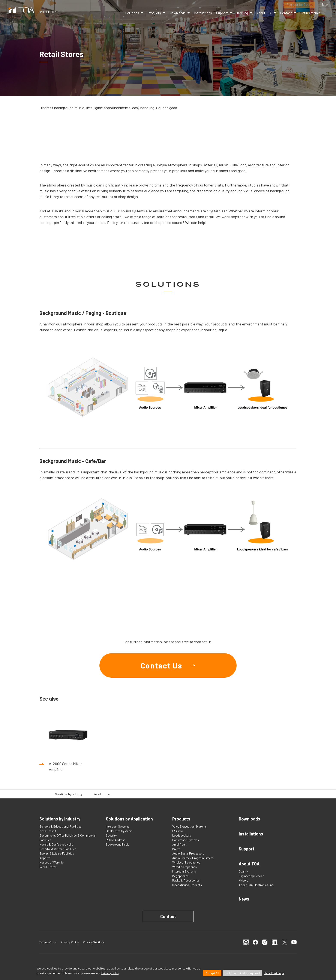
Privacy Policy (110, 973)
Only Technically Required (243, 973)
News (244, 899)
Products (154, 13)
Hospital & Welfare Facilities (58, 849)
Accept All (212, 973)
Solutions (132, 13)
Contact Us (161, 665)
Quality (243, 871)
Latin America (310, 13)
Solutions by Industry (69, 794)
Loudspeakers (182, 835)
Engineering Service (251, 876)
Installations (203, 13)
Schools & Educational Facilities (60, 826)
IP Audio (178, 831)
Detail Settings (274, 973)
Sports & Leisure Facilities (57, 853)
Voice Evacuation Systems (189, 826)
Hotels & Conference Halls (56, 844)
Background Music (118, 844)
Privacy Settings (94, 942)
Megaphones (180, 876)
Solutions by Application (129, 819)
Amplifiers (179, 844)
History (243, 880)
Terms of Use (48, 942)
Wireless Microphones (186, 862)
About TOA (264, 13)
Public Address (116, 840)
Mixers (176, 849)
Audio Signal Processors (188, 853)
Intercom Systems (118, 826)
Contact (168, 916)
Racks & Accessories (186, 880)
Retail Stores (48, 867)
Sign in (327, 4)
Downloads (178, 13)
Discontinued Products (187, 885)
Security (111, 835)
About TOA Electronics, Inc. (256, 885)
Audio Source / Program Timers (193, 858)
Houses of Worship (52, 862)
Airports (45, 858)
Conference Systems (119, 831)
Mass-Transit (48, 831)
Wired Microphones (184, 867)
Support (247, 849)
